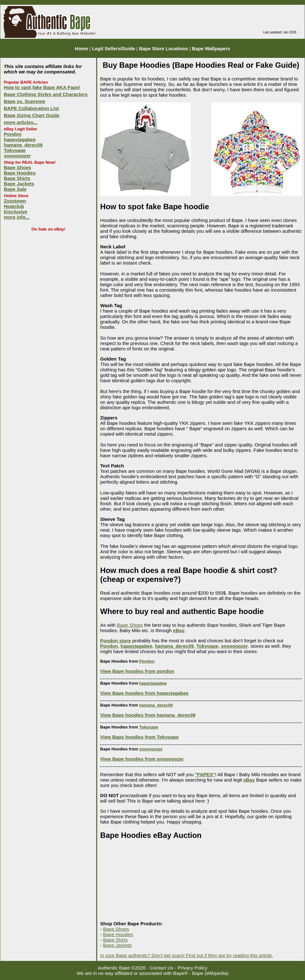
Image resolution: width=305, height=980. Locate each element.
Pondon (13, 134)
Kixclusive (16, 212)
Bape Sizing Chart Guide (32, 115)
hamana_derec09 (23, 145)
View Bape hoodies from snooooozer (142, 759)
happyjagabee (20, 139)
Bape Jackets (19, 184)
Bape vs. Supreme (24, 101)
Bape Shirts (17, 178)
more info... (17, 217)
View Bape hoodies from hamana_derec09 (148, 715)
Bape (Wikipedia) (210, 973)
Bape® (180, 973)
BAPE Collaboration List (31, 108)
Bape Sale (15, 189)
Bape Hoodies (20, 173)
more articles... (21, 122)
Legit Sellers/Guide (114, 48)
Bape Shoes (17, 167)
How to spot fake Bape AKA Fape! (42, 87)
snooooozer (17, 156)
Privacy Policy (192, 968)
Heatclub (14, 206)
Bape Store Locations (164, 48)
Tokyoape (15, 150)
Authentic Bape (114, 968)
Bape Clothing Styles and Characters (46, 94)
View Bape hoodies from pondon (137, 671)
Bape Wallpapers (211, 48)
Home (82, 48)
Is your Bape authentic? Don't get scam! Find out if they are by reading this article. (186, 955)
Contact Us (161, 968)
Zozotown (15, 201)
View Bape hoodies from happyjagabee (144, 693)
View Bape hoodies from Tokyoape (139, 737)
